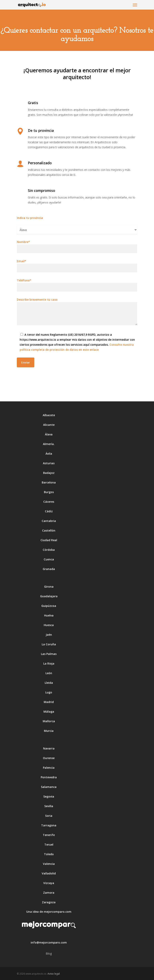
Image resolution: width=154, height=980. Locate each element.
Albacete (49, 415)
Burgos (49, 492)
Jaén (49, 635)
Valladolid (49, 873)
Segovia (49, 796)
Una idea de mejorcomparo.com (49, 912)
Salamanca (49, 787)
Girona (49, 587)
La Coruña (49, 644)
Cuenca (49, 559)
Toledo (49, 854)
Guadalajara (49, 596)
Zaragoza (49, 902)
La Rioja (49, 663)
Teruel (49, 845)
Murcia (49, 731)
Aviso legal (54, 974)
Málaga (49, 712)
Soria (49, 816)
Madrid (49, 702)
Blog (49, 953)
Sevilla (49, 806)
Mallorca (49, 721)
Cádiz (49, 511)
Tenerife (49, 835)
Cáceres (49, 502)
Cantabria (49, 521)
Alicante (49, 425)
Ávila (49, 454)
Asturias (49, 463)
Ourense (49, 758)
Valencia (49, 864)
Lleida (49, 683)
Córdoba (49, 550)
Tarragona (49, 825)
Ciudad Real (49, 540)
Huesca (49, 625)
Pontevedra (49, 777)
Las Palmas (49, 654)
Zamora (49, 893)
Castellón (49, 530)
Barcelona (49, 482)
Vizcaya (49, 883)
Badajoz (49, 473)
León (49, 673)
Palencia (49, 768)
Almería (48, 444)
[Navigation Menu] (135, 5)
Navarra (49, 748)
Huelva (49, 615)
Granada (49, 569)
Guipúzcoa (49, 606)
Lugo (49, 692)
